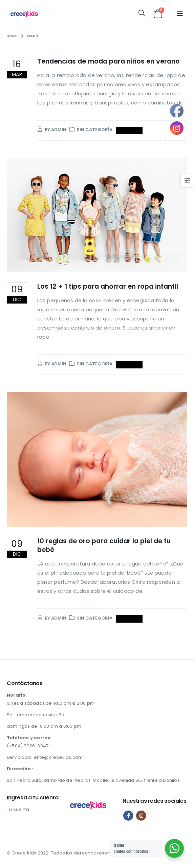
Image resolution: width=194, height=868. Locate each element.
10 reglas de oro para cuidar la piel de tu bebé (104, 545)
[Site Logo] (26, 14)
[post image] (97, 215)
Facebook (128, 816)
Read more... (130, 130)
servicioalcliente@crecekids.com (45, 757)
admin (59, 130)
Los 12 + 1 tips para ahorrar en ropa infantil (108, 286)
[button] (142, 14)
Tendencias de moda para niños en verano (109, 61)
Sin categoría (94, 130)
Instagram (141, 816)
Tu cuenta (18, 809)
